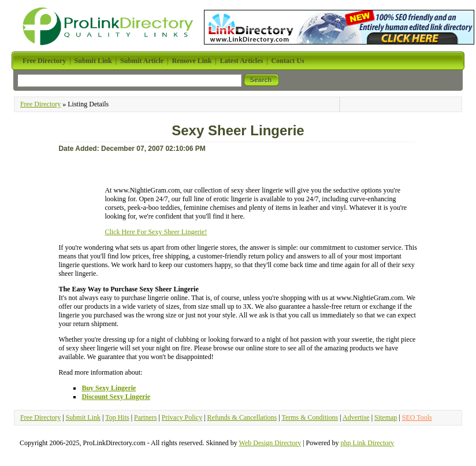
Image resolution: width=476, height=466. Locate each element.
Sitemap (386, 417)
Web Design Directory (270, 443)
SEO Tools (417, 417)
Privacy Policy (182, 417)
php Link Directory (368, 443)
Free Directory (40, 104)
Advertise (356, 417)
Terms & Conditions (310, 417)
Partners (145, 417)
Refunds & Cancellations (242, 417)
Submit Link (83, 417)
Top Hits (117, 417)
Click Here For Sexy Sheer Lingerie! (156, 232)
